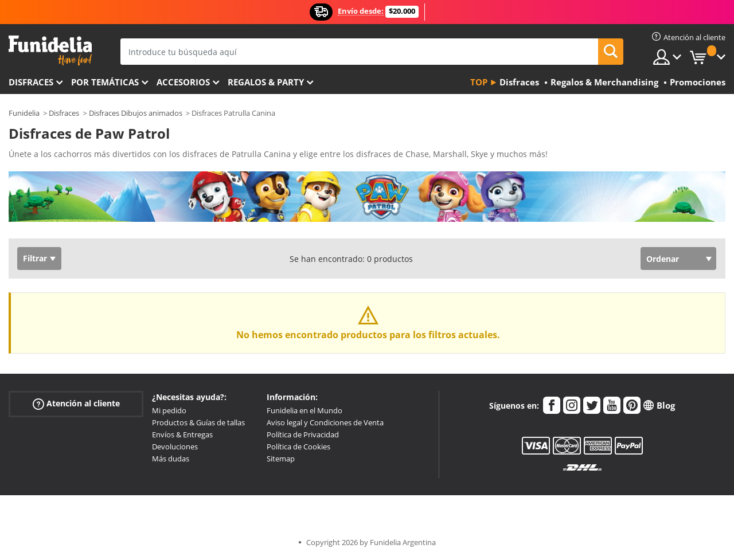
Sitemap (281, 459)
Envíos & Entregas (182, 434)
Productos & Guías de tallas (198, 422)
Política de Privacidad (303, 434)
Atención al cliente (76, 404)
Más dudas (171, 459)
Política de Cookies (298, 447)
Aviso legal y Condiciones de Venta (325, 422)
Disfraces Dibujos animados (136, 113)
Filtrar (35, 258)
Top (479, 82)
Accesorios (183, 82)
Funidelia (24, 113)
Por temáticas (105, 82)
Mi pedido (169, 410)
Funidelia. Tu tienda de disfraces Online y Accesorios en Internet (50, 51)
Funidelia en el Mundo (304, 410)
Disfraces (31, 82)
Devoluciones (175, 447)
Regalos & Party (266, 82)
